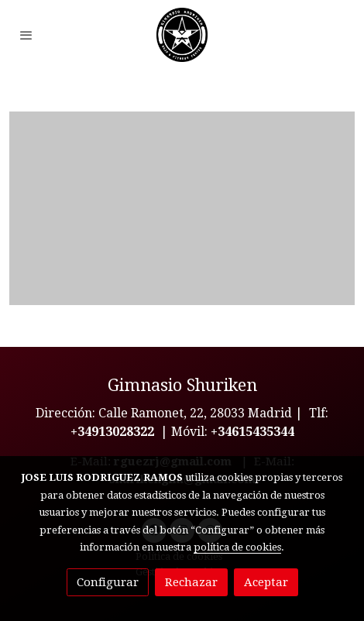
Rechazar (191, 582)
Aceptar (266, 582)
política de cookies (237, 547)
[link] (182, 35)
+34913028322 (112, 432)
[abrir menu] (26, 35)
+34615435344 (252, 432)
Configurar (108, 582)
